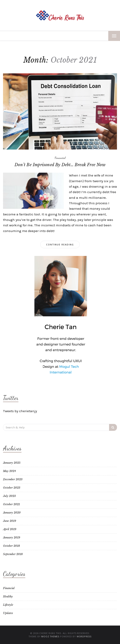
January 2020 (12, 513)
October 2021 (11, 504)
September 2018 (13, 554)
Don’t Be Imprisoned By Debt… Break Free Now (60, 165)
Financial (60, 158)
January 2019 (12, 538)
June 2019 (10, 521)
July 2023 (9, 496)
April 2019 (10, 529)
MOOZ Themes (50, 636)
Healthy (8, 596)
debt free (109, 192)
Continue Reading (60, 244)
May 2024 (10, 471)
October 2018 (11, 546)
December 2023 (13, 479)
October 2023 (12, 488)
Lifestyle (8, 605)
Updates (8, 613)
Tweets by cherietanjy (20, 411)
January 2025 (12, 463)
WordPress (84, 636)
